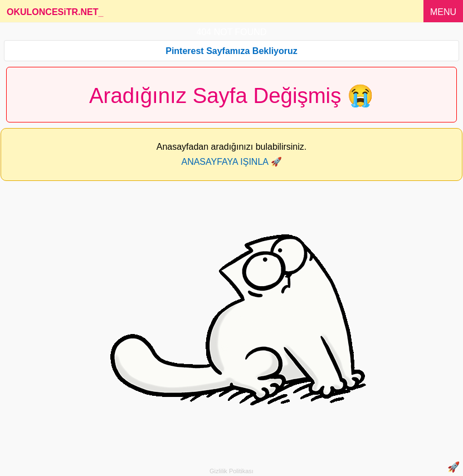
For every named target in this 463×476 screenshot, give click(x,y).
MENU (443, 12)
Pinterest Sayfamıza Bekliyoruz (231, 51)
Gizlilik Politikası (231, 471)
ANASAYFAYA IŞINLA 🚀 (231, 162)
